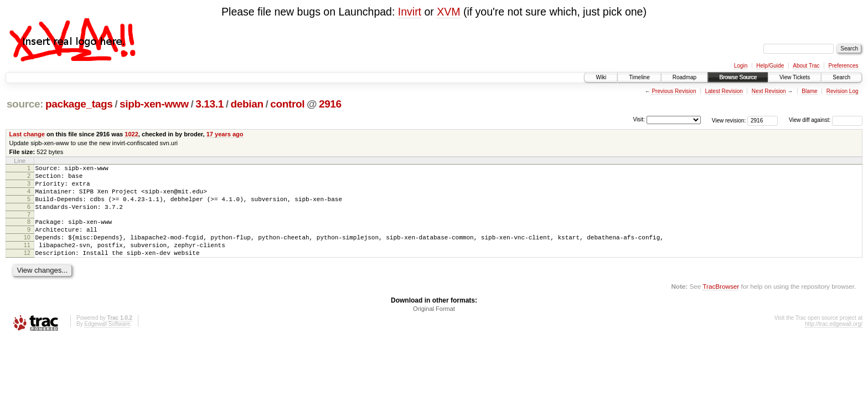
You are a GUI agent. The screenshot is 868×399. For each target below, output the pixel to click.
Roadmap (684, 77)
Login (741, 66)
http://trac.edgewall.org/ (834, 342)
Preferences (844, 66)
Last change (27, 134)
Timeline (639, 77)
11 (27, 260)
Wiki (601, 77)
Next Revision (769, 91)
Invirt (410, 12)
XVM (448, 12)
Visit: (639, 119)
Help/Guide (770, 66)
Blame (809, 91)
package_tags (79, 104)
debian (247, 104)
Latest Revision (724, 91)
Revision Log (843, 91)
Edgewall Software (107, 342)
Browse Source (738, 77)
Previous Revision (674, 91)
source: (25, 104)
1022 (131, 134)
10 (27, 250)
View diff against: (826, 120)
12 (27, 269)
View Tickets (795, 77)
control (287, 104)
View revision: (729, 120)
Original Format (434, 327)
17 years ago (225, 134)
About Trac (806, 66)
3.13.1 (210, 104)
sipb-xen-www (154, 104)
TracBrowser (721, 305)
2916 (330, 104)
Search (841, 77)
